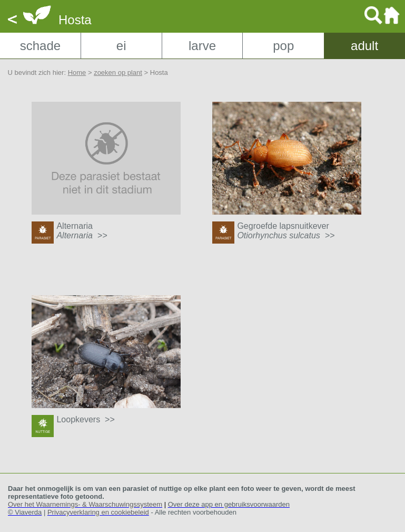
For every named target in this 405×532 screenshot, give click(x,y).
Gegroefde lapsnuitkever (286, 231)
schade (40, 46)
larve (202, 46)
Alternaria (82, 231)
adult (364, 46)
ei (121, 46)
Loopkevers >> (85, 419)
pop (283, 46)
